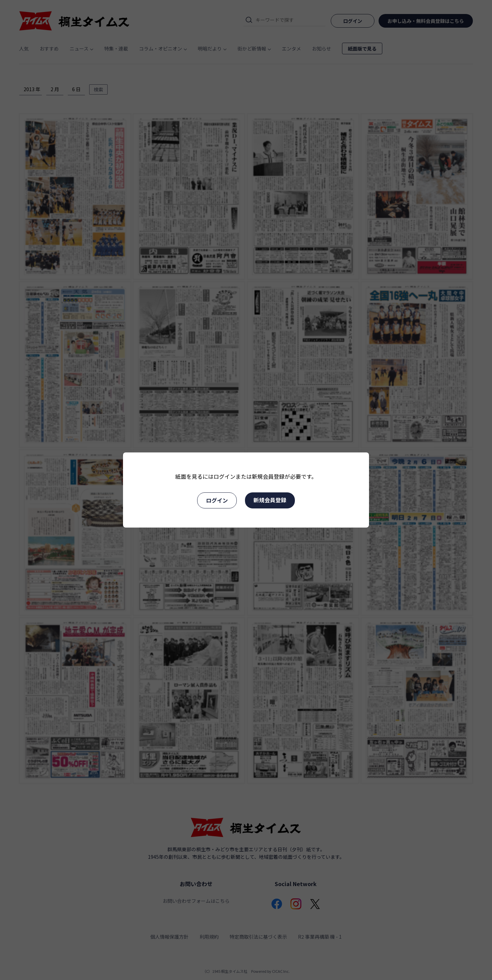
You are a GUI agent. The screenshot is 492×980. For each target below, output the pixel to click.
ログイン (217, 500)
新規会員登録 (270, 500)
